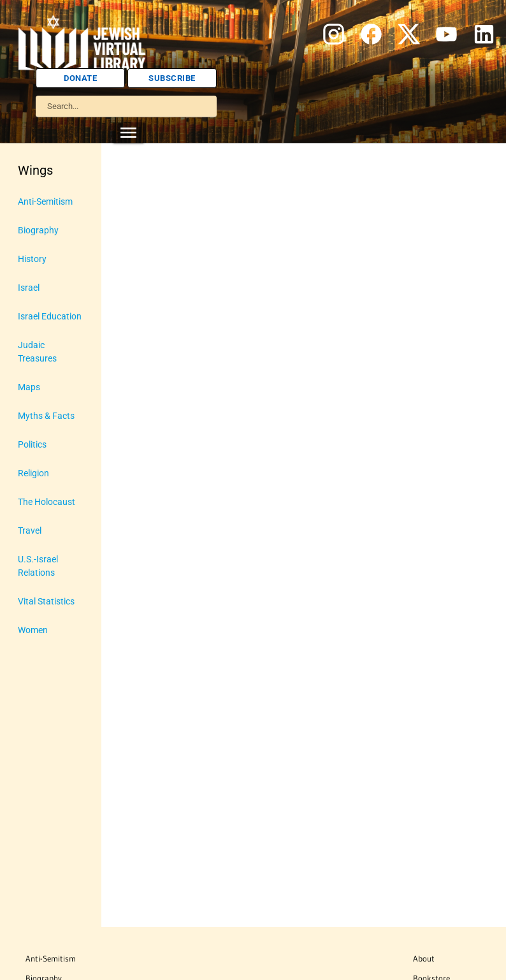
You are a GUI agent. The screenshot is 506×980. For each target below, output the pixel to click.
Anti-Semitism (51, 958)
